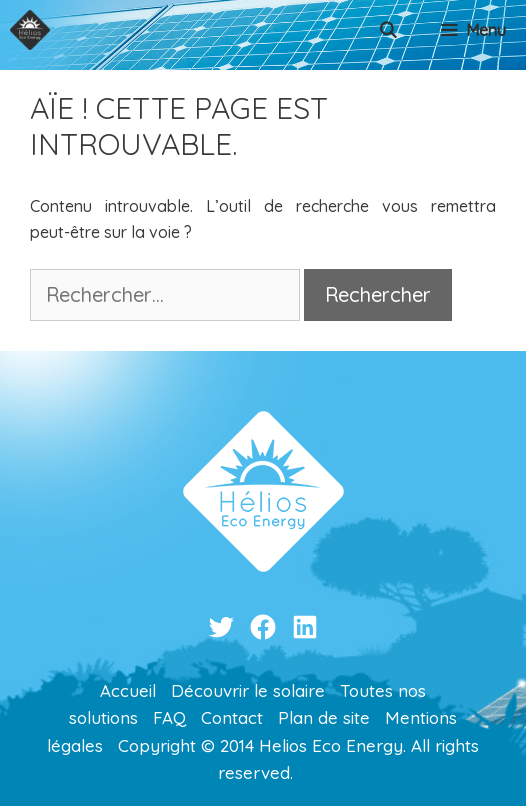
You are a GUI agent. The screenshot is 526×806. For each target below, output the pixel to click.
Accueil (128, 690)
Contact (232, 717)
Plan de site (324, 717)
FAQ (169, 717)
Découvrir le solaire (248, 690)
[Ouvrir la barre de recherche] (388, 30)
